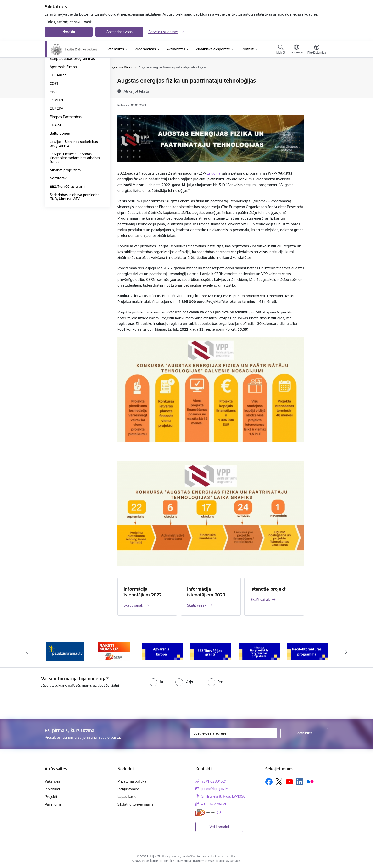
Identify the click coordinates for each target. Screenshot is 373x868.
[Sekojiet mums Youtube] (289, 782)
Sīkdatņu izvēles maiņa (136, 804)
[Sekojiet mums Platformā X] (279, 782)
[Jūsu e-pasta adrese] (234, 733)
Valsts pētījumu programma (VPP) (77, 81)
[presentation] (40, 702)
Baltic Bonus (60, 184)
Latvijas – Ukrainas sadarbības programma (74, 195)
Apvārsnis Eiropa (63, 118)
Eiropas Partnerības (66, 168)
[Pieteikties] (304, 733)
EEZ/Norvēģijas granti (67, 238)
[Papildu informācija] (219, 812)
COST (54, 135)
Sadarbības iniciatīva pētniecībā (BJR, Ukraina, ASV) (75, 248)
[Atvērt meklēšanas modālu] (281, 50)
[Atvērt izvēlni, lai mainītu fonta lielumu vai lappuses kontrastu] (317, 50)
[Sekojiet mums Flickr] (310, 782)
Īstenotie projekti (269, 589)
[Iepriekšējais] (27, 652)
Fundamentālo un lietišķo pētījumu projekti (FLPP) (70, 91)
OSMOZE (57, 151)
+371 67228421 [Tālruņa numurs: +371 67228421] (214, 804)
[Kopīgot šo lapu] (317, 91)
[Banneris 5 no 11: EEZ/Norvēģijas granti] (259, 651)
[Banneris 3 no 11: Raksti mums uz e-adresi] (162, 651)
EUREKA (56, 160)
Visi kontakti (219, 827)
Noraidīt (69, 32)
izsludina (213, 173)
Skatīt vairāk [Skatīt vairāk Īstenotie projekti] (260, 599)
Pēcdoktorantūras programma (75, 101)
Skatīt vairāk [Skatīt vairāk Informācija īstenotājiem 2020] (197, 605)
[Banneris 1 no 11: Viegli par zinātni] (65, 651)
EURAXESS (58, 126)
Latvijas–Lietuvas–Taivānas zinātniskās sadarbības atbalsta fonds (75, 209)
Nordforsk (58, 229)
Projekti (51, 797)
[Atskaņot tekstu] (136, 91)
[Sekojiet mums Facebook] (269, 782)
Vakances (52, 781)
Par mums (53, 804)
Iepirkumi (52, 789)
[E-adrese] (205, 812)
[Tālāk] (346, 652)
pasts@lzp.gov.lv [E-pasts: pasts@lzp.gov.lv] (215, 789)
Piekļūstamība (129, 789)
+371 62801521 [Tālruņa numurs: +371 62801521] (214, 781)
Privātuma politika (132, 781)
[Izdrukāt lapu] (317, 79)
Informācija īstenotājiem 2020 (206, 592)
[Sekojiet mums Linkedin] (300, 782)
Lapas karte (127, 797)
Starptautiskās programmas (72, 110)
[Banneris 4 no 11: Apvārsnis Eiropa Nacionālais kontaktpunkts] (211, 651)
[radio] (156, 681)
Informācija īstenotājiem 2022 (143, 592)
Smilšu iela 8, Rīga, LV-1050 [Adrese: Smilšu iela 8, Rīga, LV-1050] (223, 796)
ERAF (54, 143)
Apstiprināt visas (120, 32)
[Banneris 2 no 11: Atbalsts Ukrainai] (114, 651)
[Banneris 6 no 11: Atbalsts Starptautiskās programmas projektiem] (308, 651)
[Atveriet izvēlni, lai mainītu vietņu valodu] (296, 50)
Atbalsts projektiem (65, 221)
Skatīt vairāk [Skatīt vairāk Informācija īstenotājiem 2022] (133, 605)
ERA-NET (57, 176)
